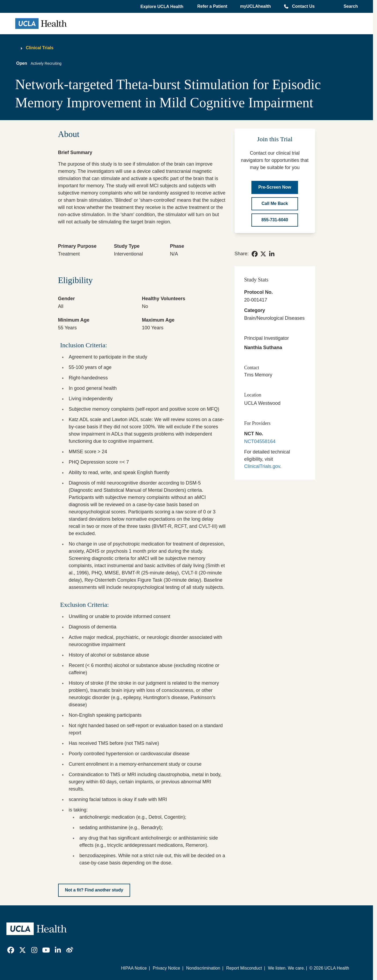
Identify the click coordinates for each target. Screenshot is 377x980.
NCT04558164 (260, 441)
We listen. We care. (286, 968)
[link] (255, 254)
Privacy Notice (166, 968)
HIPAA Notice (134, 968)
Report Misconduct (244, 968)
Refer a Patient (212, 6)
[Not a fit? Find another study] (94, 890)
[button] (162, 7)
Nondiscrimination (203, 968)
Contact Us (303, 6)
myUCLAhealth (256, 6)
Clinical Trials (40, 48)
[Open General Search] (349, 6)
